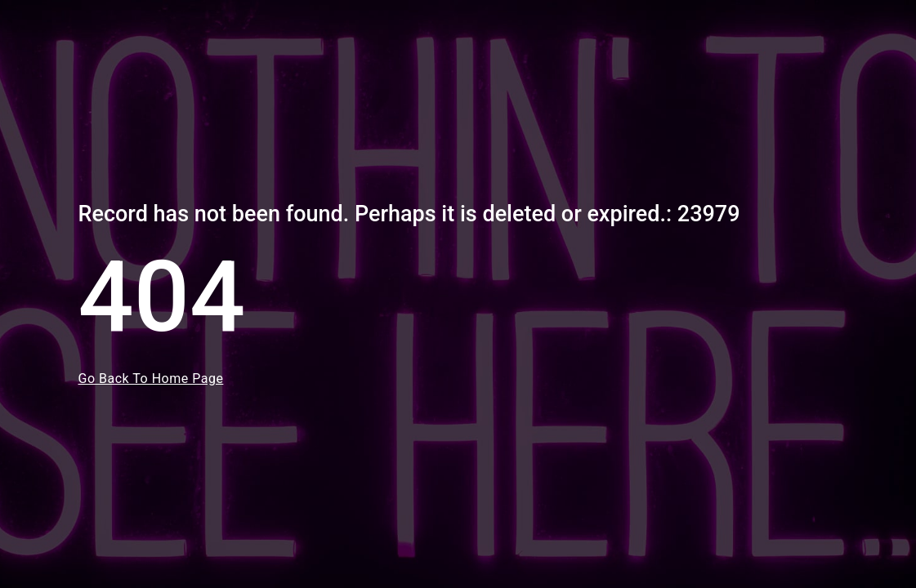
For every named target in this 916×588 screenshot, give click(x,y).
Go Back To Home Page (151, 379)
